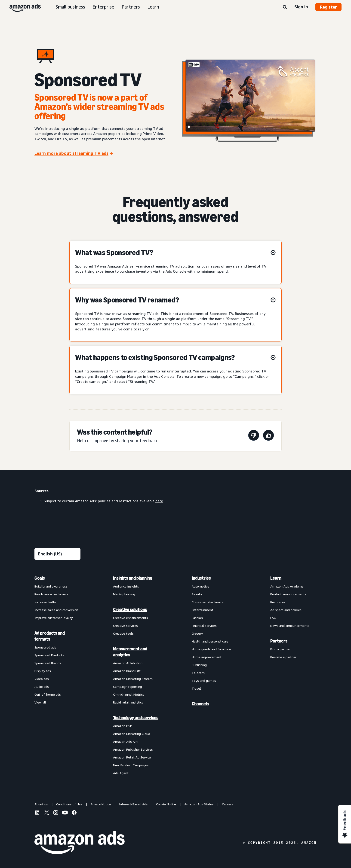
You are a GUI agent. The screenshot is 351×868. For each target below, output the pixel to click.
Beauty (197, 594)
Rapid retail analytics (128, 702)
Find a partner (280, 649)
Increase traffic (45, 602)
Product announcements (288, 594)
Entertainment (202, 610)
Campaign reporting (128, 687)
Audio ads (42, 687)
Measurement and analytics (130, 652)
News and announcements (290, 626)
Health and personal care (210, 641)
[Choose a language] (57, 554)
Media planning (124, 594)
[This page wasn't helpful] (254, 436)
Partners (131, 7)
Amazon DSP (123, 726)
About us (41, 804)
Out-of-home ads (48, 694)
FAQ (273, 618)
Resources (278, 602)
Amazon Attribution (128, 663)
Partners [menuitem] (279, 641)
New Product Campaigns (131, 765)
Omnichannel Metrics (129, 694)
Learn (153, 7)
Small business (70, 7)
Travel (196, 688)
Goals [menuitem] (40, 578)
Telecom (198, 673)
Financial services (204, 626)
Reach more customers (51, 594)
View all (40, 702)
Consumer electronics (208, 602)
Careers (228, 804)
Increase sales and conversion (56, 610)
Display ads (43, 671)
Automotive (200, 586)
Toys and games (204, 681)
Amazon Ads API (125, 742)
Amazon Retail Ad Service (132, 757)
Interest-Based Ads (133, 804)
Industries (201, 578)
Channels (200, 704)
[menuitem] (58, 675)
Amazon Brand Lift (127, 671)
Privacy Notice (101, 804)
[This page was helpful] (268, 436)
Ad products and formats (50, 636)
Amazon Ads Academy (287, 586)
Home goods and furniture (211, 649)
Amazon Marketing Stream (133, 679)
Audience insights (126, 586)
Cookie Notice (166, 804)
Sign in (301, 7)
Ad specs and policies (286, 610)
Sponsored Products (49, 655)
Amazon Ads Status (199, 804)
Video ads (42, 679)
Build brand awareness (51, 586)
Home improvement (207, 657)
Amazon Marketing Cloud (132, 734)
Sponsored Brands (48, 663)
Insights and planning (133, 578)
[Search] (285, 7)
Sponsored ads (45, 647)
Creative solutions (130, 609)
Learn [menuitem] (276, 578)
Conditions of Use (69, 804)
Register (328, 7)
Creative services (125, 626)
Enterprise (103, 7)
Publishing (199, 665)
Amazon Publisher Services (133, 749)
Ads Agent (121, 773)
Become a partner (283, 657)
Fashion (197, 618)
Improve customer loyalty (54, 618)
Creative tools (123, 633)
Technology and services (136, 718)
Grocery (197, 633)
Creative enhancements (131, 618)
